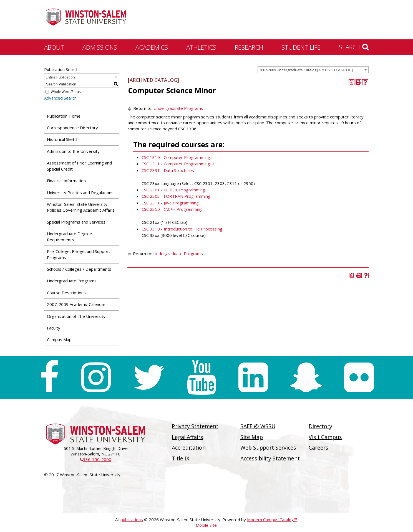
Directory (320, 426)
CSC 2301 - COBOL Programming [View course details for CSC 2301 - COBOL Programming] (173, 190)
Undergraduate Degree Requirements (70, 236)
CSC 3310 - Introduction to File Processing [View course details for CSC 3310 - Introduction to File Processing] (182, 229)
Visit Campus (325, 437)
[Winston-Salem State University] (86, 20)
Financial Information (66, 181)
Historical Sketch (63, 139)
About (54, 47)
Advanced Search (60, 98)
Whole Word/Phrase (67, 92)
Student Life (301, 47)
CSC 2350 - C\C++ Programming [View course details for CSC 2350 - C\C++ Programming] (172, 209)
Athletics (201, 47)
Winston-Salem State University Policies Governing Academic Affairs (81, 207)
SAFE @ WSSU (258, 426)
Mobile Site (206, 525)
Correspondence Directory (72, 128)
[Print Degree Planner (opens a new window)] (352, 82)
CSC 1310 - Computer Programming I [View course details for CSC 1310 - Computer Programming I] (177, 157)
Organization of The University (76, 316)
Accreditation (189, 448)
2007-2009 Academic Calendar (76, 304)
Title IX (181, 458)
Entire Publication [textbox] (60, 77)
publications (132, 520)
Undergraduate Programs (72, 281)
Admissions (100, 47)
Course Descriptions (66, 293)
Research (249, 47)
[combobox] (313, 70)
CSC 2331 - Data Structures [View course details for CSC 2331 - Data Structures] (168, 170)
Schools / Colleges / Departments (79, 269)
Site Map (252, 437)
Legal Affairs (187, 437)
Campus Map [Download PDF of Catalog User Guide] (59, 340)
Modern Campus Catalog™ (272, 520)
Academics (152, 47)
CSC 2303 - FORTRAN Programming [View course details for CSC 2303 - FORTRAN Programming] (176, 196)
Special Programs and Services (76, 222)
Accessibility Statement (270, 458)
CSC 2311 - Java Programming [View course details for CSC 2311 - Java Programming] (170, 203)
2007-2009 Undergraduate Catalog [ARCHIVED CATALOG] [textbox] (306, 70)
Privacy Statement (195, 426)
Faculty (54, 328)
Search (354, 47)
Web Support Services (268, 448)
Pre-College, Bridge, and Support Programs (79, 254)
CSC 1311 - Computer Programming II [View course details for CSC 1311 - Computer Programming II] (178, 164)
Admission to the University (73, 151)
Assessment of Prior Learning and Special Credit (79, 166)
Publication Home (64, 116)
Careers (318, 448)
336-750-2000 (95, 459)
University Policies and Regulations (80, 192)
